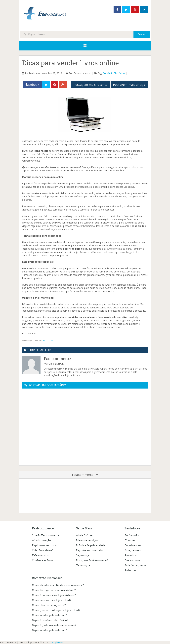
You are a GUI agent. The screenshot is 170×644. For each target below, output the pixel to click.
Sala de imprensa (136, 565)
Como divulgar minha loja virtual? (54, 590)
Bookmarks (132, 535)
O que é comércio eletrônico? (50, 620)
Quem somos (132, 560)
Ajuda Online (84, 535)
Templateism (57, 642)
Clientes (130, 540)
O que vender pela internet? (49, 630)
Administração (41, 540)
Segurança (83, 555)
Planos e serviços (87, 540)
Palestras (131, 570)
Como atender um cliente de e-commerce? (58, 585)
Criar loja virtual (43, 550)
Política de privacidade (91, 545)
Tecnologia (83, 565)
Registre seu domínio (89, 550)
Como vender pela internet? (49, 615)
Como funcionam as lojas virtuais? (54, 595)
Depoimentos (133, 545)
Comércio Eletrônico (114, 73)
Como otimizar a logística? (49, 605)
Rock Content (48, 340)
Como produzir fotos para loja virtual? (56, 610)
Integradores (133, 550)
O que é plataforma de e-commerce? (54, 625)
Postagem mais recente (90, 85)
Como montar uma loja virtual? (52, 600)
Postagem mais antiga (129, 85)
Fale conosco (40, 555)
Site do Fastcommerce (46, 535)
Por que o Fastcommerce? (92, 560)
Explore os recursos (44, 545)
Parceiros (131, 555)
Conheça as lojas (43, 560)
